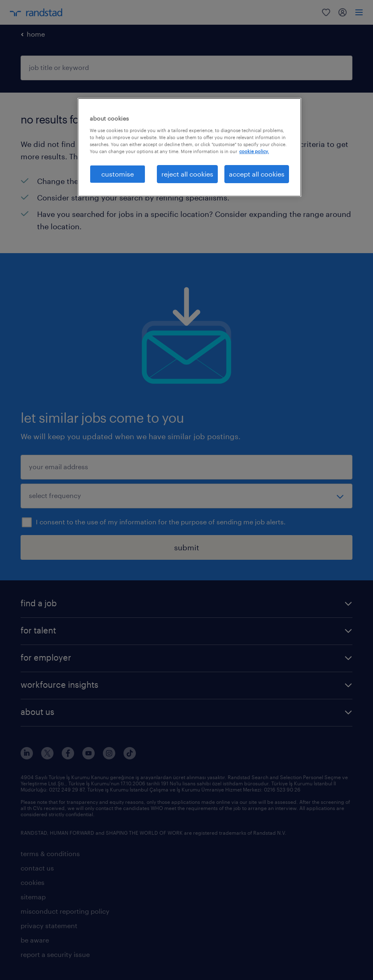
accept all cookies (257, 174)
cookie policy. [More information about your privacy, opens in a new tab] (254, 151)
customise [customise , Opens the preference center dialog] (118, 174)
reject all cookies (187, 174)
